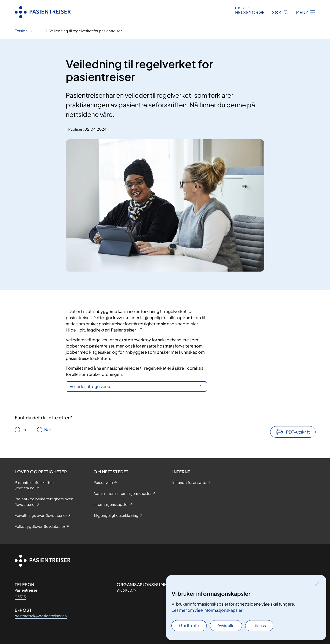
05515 (20, 597)
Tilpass (259, 625)
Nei (47, 430)
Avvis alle (226, 625)
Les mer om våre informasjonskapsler (207, 610)
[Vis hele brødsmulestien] (39, 31)
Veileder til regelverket (91, 386)
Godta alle (189, 625)
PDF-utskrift (298, 432)
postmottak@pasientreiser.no (41, 616)
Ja (24, 430)
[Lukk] (317, 584)
